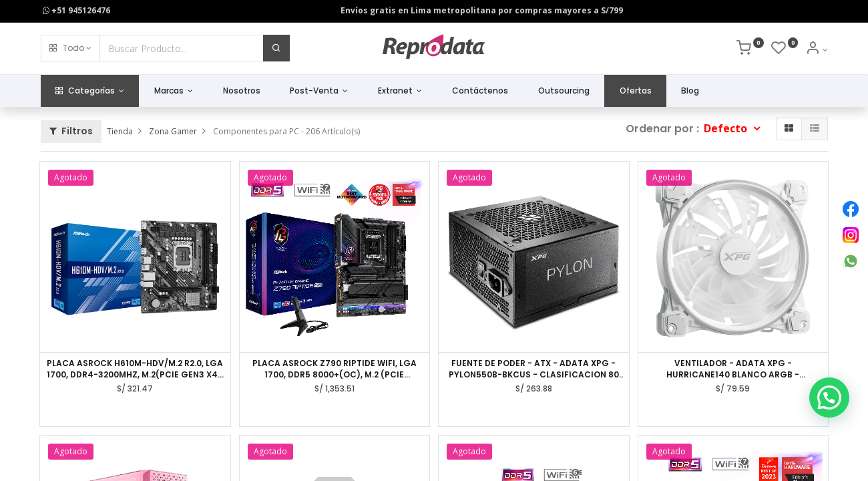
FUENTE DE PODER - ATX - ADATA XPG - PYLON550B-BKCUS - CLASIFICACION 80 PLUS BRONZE (534, 369)
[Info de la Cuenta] (816, 50)
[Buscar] (276, 48)
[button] (70, 48)
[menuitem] (241, 91)
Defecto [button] (727, 128)
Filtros (71, 131)
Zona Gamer (173, 131)
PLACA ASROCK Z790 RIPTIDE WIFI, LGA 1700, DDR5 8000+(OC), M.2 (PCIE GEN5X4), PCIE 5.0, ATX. (335, 369)
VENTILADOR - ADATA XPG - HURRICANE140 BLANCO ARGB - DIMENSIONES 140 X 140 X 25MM (733, 369)
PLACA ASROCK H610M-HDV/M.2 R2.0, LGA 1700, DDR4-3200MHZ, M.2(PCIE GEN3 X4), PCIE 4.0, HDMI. (135, 369)
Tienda (120, 131)
